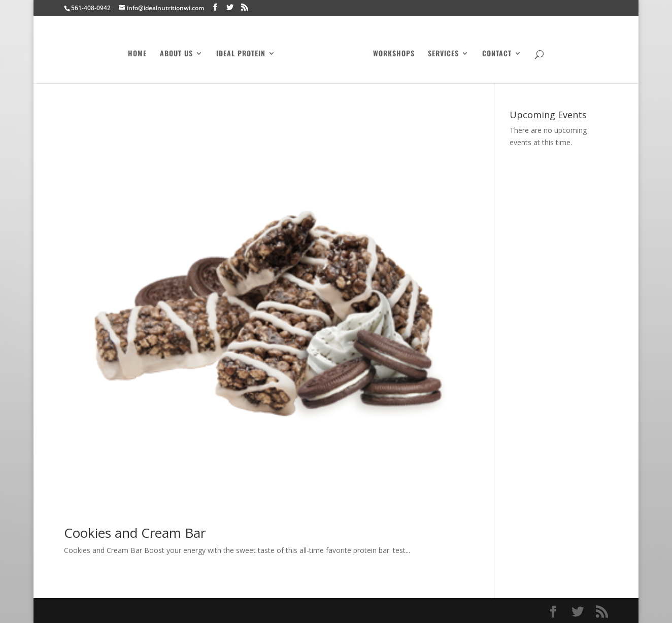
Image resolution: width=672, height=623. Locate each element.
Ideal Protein (244, 51)
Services (440, 51)
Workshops (391, 51)
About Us (179, 51)
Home (140, 51)
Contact (494, 51)
